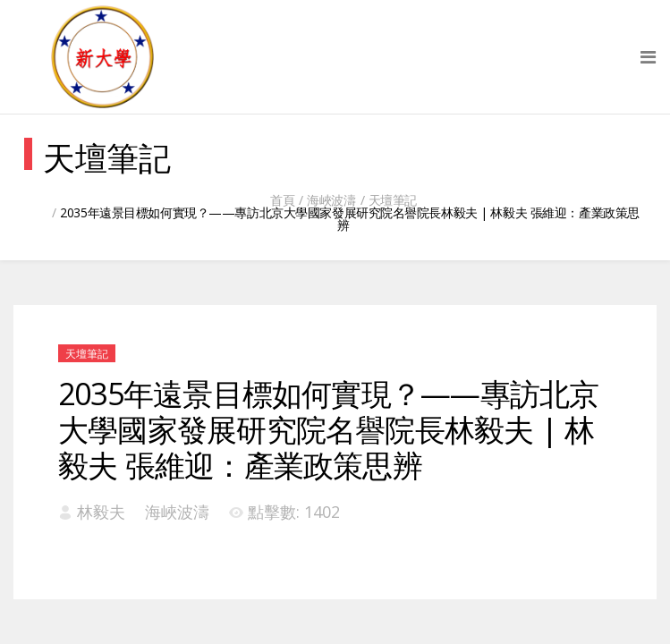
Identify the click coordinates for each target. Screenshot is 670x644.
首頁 (282, 200)
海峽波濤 (331, 200)
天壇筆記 (393, 200)
